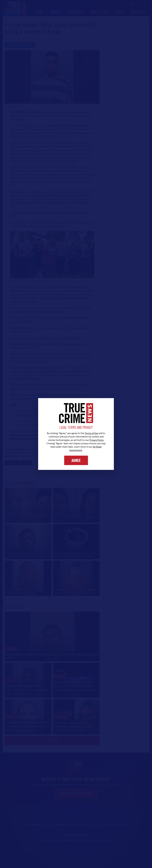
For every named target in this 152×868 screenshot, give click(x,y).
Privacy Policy (97, 440)
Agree (76, 460)
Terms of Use (91, 433)
